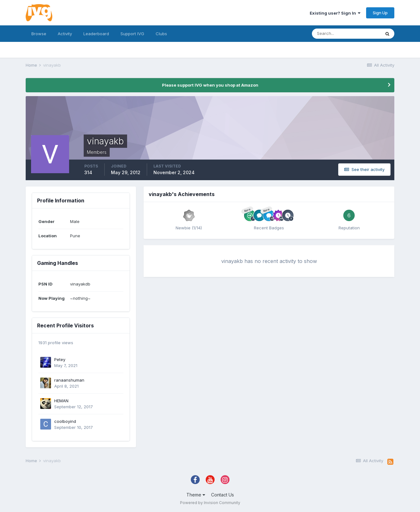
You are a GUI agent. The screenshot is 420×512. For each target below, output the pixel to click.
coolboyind (65, 421)
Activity (65, 34)
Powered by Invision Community (210, 503)
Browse (39, 34)
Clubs (161, 34)
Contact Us (223, 495)
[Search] (346, 34)
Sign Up (380, 13)
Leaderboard (96, 34)
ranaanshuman (69, 380)
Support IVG (132, 34)
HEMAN (61, 401)
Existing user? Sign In (335, 13)
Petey (60, 359)
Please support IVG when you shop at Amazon (210, 85)
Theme (196, 495)
